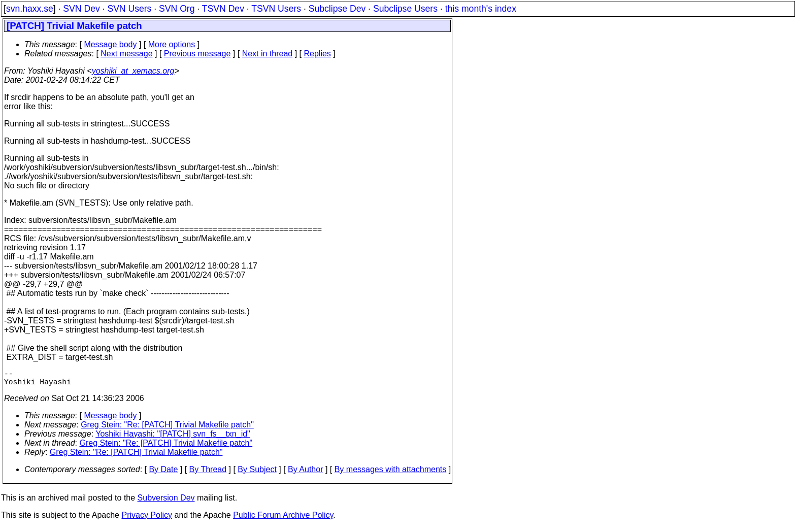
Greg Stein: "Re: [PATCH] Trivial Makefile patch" (167, 429)
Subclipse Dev (337, 9)
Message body (110, 44)
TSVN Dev (223, 9)
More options (172, 44)
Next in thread (268, 54)
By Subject (257, 473)
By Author (305, 473)
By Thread (208, 473)
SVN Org (177, 9)
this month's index (481, 9)
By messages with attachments (391, 473)
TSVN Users (276, 9)
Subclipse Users (405, 9)
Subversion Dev (166, 502)
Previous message (197, 54)
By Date (163, 473)
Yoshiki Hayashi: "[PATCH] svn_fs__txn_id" (173, 438)
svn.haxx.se (30, 9)
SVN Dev (81, 9)
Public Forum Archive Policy (283, 519)
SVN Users (129, 9)
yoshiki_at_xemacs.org (133, 71)
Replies (318, 54)
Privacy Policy (147, 519)
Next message (126, 54)
